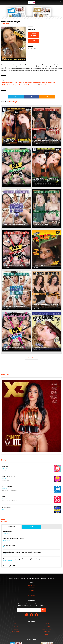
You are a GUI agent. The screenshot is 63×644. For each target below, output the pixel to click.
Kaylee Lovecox (27, 83)
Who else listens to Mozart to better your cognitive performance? (22, 552)
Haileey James (47, 83)
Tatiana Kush (23, 85)
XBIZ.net (4, 521)
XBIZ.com (16, 624)
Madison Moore (33, 85)
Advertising (31, 588)
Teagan (16, 85)
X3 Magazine (6, 375)
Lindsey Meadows (8, 83)
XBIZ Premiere (16, 632)
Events (3, 460)
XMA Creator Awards (9, 476)
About (32, 593)
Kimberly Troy (43, 85)
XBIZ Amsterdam (7, 487)
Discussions (12, 527)
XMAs (47, 634)
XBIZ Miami (6, 466)
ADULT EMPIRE (34, 35)
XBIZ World (16, 629)
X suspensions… (8, 532)
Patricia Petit (37, 83)
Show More (31, 358)
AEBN (34, 41)
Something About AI (9, 566)
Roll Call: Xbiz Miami (9, 545)
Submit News (32, 585)
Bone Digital (6, 24)
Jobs (31, 527)
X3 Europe (5, 497)
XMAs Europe (6, 507)
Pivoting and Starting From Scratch (14, 538)
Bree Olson (18, 83)
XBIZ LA (47, 624)
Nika (54, 83)
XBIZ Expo (47, 632)
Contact (32, 590)
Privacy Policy (31, 596)
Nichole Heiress (7, 85)
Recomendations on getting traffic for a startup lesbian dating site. (23, 559)
